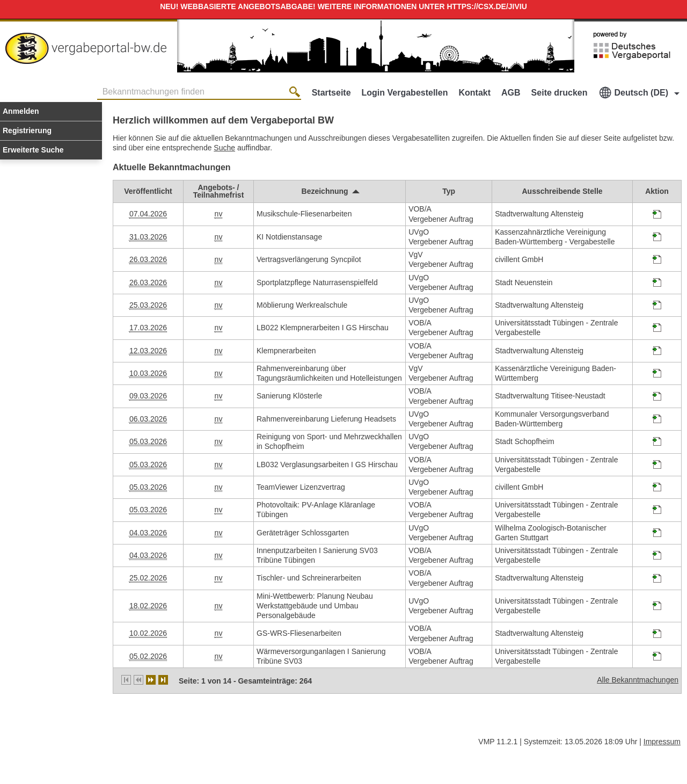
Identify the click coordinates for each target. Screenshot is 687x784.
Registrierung (27, 130)
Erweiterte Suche (33, 150)
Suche (224, 148)
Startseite (331, 93)
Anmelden (21, 111)
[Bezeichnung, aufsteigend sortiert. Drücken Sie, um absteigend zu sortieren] (330, 191)
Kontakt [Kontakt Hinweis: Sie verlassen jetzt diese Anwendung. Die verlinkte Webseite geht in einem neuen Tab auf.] (474, 93)
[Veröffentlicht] (148, 191)
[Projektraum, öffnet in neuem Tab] (657, 216)
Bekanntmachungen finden (100, 86)
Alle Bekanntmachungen (638, 680)
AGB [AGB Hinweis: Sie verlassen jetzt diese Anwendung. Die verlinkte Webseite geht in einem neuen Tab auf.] (511, 93)
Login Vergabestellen (405, 93)
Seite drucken (560, 93)
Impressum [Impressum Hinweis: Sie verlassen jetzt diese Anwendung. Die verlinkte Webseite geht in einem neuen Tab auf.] (662, 742)
